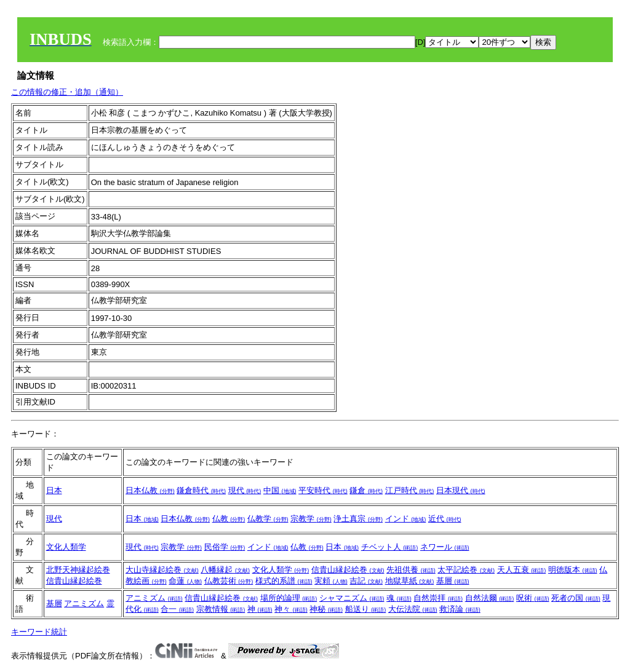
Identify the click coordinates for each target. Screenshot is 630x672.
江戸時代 (410, 490)
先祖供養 (411, 570)
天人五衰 (522, 570)
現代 (245, 490)
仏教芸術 (229, 581)
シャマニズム (352, 598)
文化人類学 (66, 547)
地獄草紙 (410, 581)
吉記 (366, 581)
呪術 (533, 598)
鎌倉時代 (201, 490)
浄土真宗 (358, 519)
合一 (177, 609)
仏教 (229, 519)
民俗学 (225, 547)
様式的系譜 (284, 581)
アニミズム (84, 603)
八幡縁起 (225, 570)
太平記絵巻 (466, 570)
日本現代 (461, 490)
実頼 (331, 581)
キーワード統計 (39, 632)
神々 (291, 609)
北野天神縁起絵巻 (78, 570)
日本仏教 (150, 490)
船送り (366, 609)
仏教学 (268, 519)
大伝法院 (413, 609)
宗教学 (311, 519)
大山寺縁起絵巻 (162, 570)
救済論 (460, 609)
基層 (453, 581)
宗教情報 (221, 609)
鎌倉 (366, 490)
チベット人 (390, 547)
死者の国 (576, 598)
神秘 (326, 609)
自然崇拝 (438, 598)
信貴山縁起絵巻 (74, 581)
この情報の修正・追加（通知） (67, 92)
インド (406, 519)
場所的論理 (289, 598)
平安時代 (323, 490)
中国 (280, 490)
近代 (445, 519)
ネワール (445, 547)
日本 (54, 490)
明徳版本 (573, 570)
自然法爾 (490, 598)
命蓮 (185, 581)
